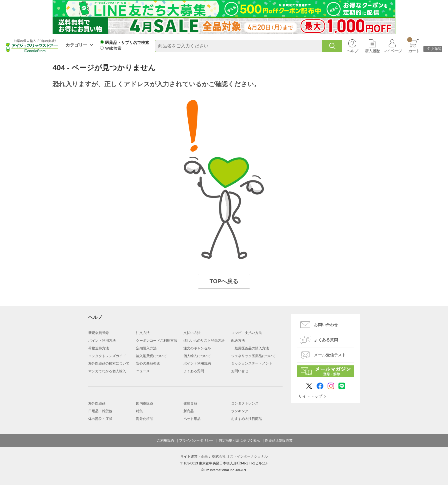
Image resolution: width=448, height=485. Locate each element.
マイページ (392, 51)
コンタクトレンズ (245, 403)
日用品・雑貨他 (100, 411)
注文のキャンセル (197, 348)
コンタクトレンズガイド (107, 356)
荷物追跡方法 (99, 348)
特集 (139, 411)
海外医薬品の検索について (109, 363)
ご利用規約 (165, 440)
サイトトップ (310, 396)
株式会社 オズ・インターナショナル (240, 456)
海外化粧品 (145, 419)
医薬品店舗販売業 (279, 440)
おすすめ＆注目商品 (247, 419)
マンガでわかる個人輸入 (107, 371)
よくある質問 (194, 371)
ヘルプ (352, 51)
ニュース (143, 371)
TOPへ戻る (224, 281)
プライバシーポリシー (196, 440)
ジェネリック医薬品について (253, 356)
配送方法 (238, 341)
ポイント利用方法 (102, 341)
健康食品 (190, 403)
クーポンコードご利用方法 (157, 341)
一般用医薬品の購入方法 (250, 348)
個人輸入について (197, 356)
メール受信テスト (330, 355)
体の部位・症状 (100, 419)
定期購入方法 (146, 348)
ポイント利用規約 (197, 363)
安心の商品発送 (148, 363)
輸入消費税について (151, 356)
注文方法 (143, 333)
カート (413, 45)
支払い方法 (192, 333)
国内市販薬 (145, 403)
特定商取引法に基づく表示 (239, 440)
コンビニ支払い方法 (247, 333)
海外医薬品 (97, 403)
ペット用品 (192, 419)
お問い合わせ (326, 325)
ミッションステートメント (252, 363)
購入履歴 (372, 51)
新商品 (189, 411)
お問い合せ (240, 371)
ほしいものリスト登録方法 (204, 341)
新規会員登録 (99, 333)
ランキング (240, 411)
